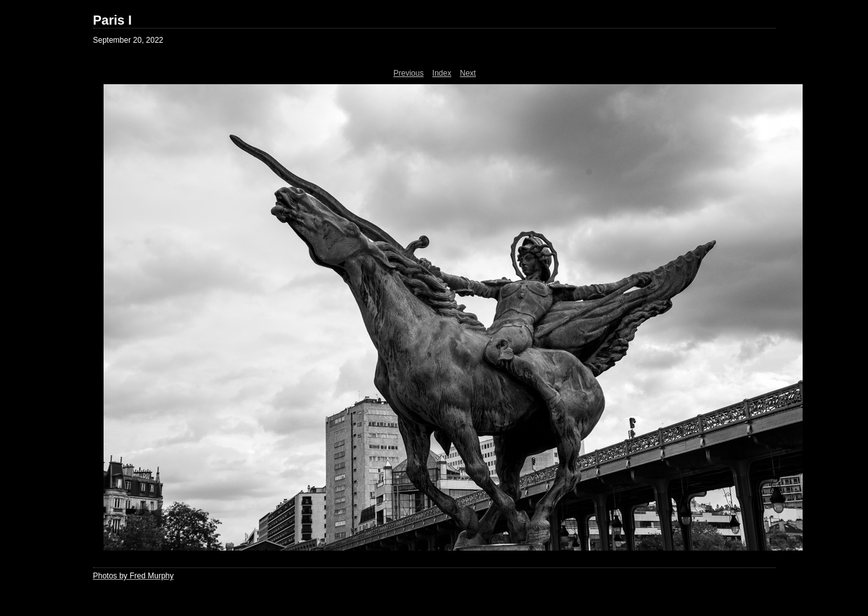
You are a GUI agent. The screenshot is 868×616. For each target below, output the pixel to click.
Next (468, 73)
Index (442, 73)
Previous (409, 73)
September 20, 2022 (128, 40)
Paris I (113, 20)
